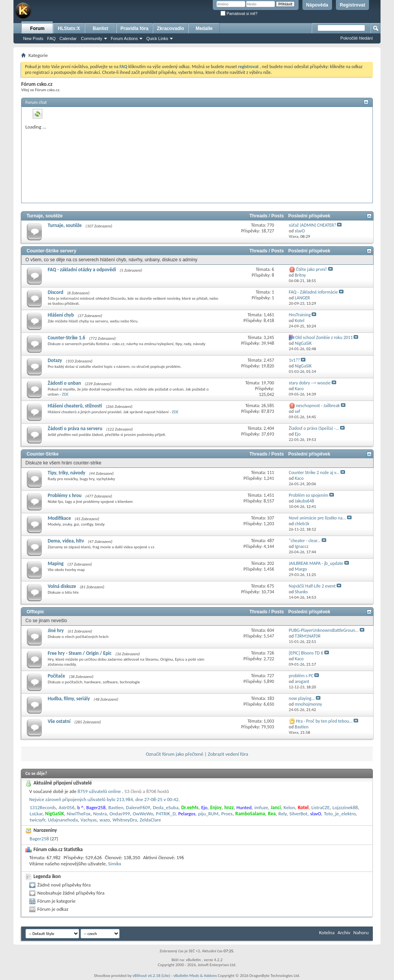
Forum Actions (124, 38)
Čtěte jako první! (311, 269)
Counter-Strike (43, 454)
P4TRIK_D (166, 814)
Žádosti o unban (64, 383)
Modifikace (59, 518)
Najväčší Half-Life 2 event (312, 586)
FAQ (52, 38)
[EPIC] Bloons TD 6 (306, 653)
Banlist (100, 28)
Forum (37, 28)
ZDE (65, 394)
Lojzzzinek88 (345, 807)
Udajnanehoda (63, 820)
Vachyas (88, 820)
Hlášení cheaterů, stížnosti (75, 406)
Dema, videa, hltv (66, 541)
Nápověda (317, 5)
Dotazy (55, 360)
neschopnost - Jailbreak (318, 406)
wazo (105, 820)
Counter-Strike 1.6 (66, 338)
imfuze (261, 807)
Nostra (100, 814)
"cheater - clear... (305, 541)
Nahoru (361, 932)
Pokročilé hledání (357, 38)
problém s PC (301, 676)
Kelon (289, 807)
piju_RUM (208, 814)
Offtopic (35, 612)
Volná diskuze (62, 586)
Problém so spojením (309, 495)
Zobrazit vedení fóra (228, 754)
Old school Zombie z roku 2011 (324, 337)
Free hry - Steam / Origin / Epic (80, 653)
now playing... (302, 698)
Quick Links (157, 38)
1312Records (43, 807)
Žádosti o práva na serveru (75, 428)
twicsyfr (37, 820)
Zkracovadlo (171, 28)
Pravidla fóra (134, 28)
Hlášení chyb (61, 315)
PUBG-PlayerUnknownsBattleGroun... (324, 630)
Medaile (204, 28)
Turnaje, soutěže (45, 216)
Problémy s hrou (65, 495)
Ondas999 (119, 814)
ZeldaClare (150, 820)
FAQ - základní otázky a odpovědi (82, 270)
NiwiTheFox (79, 814)
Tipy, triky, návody (67, 473)
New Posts (33, 38)
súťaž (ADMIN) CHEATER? (313, 225)
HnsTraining (300, 315)
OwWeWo (143, 814)
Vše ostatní (59, 721)
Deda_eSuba (165, 807)
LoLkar (36, 814)
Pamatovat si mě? (239, 14)
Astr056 (66, 807)
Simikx (115, 864)
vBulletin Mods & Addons (195, 976)
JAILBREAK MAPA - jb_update (316, 563)
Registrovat (352, 5)
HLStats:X (69, 28)
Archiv (344, 932)
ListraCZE (321, 807)
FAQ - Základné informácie (313, 292)
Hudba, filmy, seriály (69, 699)
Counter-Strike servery (51, 251)
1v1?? (295, 360)
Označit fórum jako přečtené (175, 754)
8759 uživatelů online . (124, 791)
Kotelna (327, 932)
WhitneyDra (125, 820)
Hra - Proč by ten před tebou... (324, 721)
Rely (283, 814)
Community (92, 38)
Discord (55, 292)
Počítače (56, 676)
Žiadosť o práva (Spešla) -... (314, 428)
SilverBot (298, 814)
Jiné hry (56, 630)
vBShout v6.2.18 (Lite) (151, 976)
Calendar (68, 38)
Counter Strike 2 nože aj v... (314, 472)
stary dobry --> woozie (310, 383)
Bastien (116, 807)
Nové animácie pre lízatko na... (318, 518)
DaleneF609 (138, 807)
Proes (227, 814)
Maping (56, 563)
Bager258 (39, 839)
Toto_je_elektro (340, 814)
